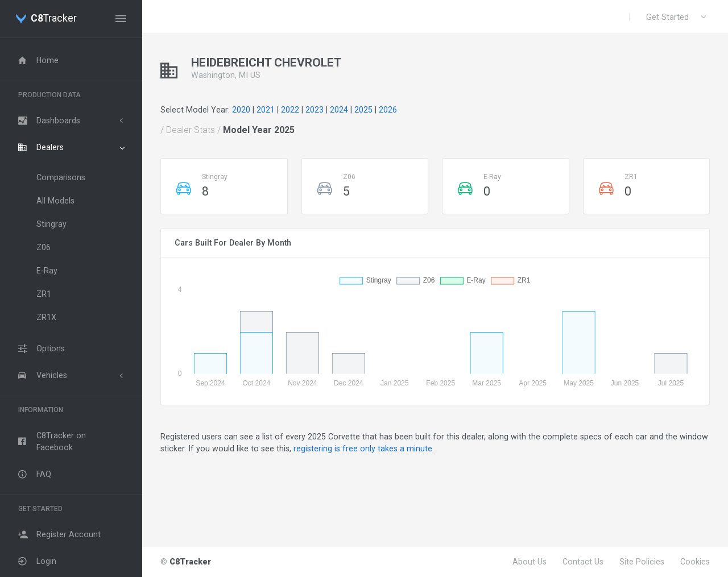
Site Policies (642, 562)
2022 (290, 110)
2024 (339, 110)
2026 (388, 110)
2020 (241, 110)
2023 (315, 110)
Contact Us (583, 562)
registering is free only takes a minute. (364, 449)
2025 (363, 110)
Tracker (54, 19)
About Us (530, 562)
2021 (266, 110)
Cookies (695, 562)
